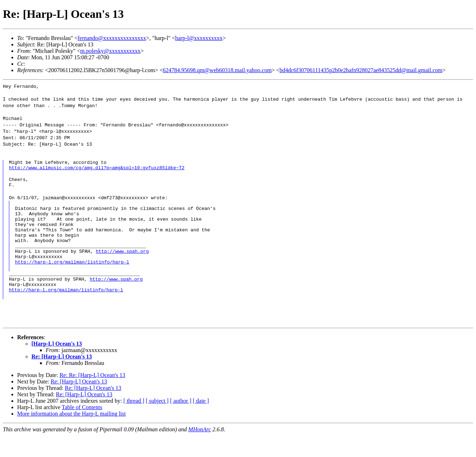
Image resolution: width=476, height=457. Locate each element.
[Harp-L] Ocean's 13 (57, 365)
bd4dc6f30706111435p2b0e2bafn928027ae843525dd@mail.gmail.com (361, 70)
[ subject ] (157, 422)
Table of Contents (82, 429)
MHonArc (199, 451)
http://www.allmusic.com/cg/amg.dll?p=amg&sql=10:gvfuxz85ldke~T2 (97, 170)
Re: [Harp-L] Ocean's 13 (62, 378)
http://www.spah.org (122, 266)
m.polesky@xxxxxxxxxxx (111, 51)
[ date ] (201, 422)
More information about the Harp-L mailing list (71, 435)
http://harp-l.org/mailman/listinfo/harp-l (72, 279)
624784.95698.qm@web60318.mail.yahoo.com (217, 70)
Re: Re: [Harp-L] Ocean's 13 (92, 396)
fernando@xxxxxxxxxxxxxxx (112, 38)
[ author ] (181, 422)
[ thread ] (134, 422)
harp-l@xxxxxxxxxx (199, 38)
